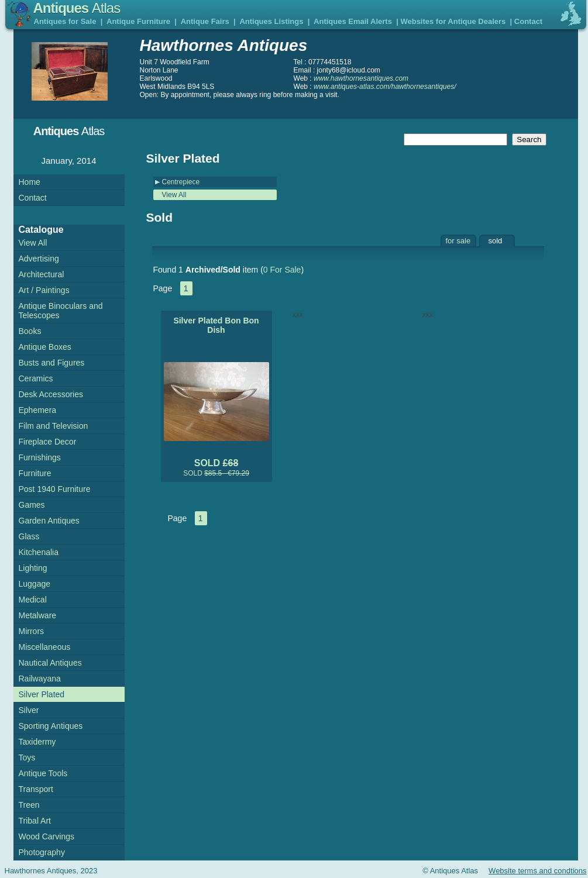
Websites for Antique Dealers (453, 21)
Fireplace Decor (48, 442)
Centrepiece (181, 182)
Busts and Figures (52, 363)
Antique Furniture (138, 21)
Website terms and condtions (537, 871)
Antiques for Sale (65, 21)
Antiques (77, 8)
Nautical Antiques (50, 663)
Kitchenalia (39, 552)
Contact (528, 21)
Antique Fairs (205, 21)
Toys (27, 758)
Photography (42, 852)
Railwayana (40, 679)
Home (30, 182)
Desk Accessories (51, 394)
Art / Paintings (44, 290)
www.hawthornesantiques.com (361, 78)
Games (32, 505)
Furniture (35, 473)
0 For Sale (282, 270)
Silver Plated (42, 694)
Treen (29, 805)
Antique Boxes (45, 347)
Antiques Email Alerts (353, 21)
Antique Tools (43, 773)
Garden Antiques (49, 521)
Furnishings (40, 457)
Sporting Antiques (51, 726)
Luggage (35, 584)
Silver (29, 710)
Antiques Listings (271, 21)
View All (174, 195)
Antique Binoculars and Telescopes (61, 311)
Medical (33, 600)
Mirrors (32, 631)
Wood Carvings (47, 836)
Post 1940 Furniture (55, 489)
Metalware (38, 615)
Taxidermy (37, 742)
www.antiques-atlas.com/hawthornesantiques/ (385, 87)
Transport (36, 789)
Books (30, 331)
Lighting (33, 568)
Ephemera (38, 410)
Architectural (42, 274)
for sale (458, 241)
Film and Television (54, 426)
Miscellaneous (45, 647)
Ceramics (36, 378)
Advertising (39, 259)
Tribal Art (35, 821)
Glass (29, 536)
